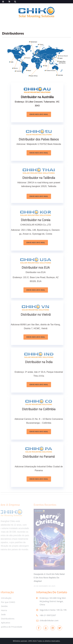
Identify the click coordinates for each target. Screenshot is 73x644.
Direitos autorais (21, 641)
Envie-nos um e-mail (42, 114)
